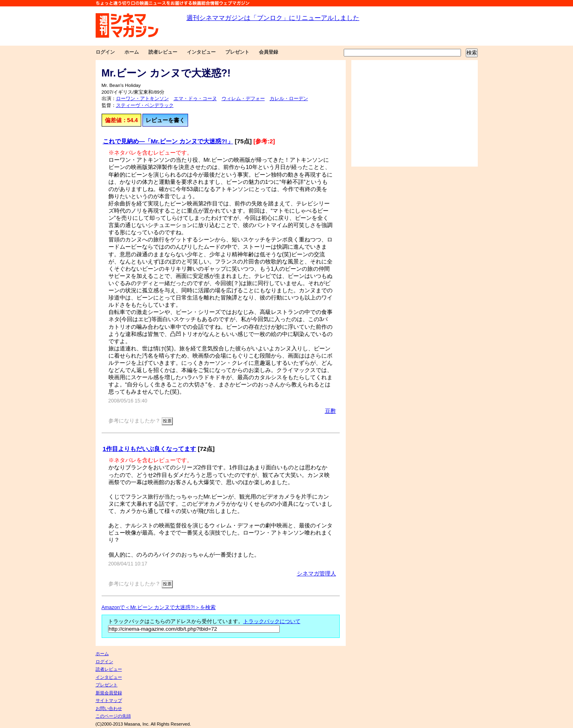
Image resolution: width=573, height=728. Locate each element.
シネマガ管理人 (317, 573)
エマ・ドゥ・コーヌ (195, 99)
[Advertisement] (415, 113)
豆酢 (331, 411)
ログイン (105, 52)
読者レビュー (163, 52)
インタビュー (201, 52)
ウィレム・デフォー (243, 99)
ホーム (132, 52)
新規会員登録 (109, 693)
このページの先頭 (113, 716)
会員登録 (268, 52)
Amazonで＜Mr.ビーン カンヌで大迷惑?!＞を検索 (159, 607)
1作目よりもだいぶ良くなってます (150, 449)
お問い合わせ (109, 708)
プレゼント (237, 52)
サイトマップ (109, 700)
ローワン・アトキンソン (142, 99)
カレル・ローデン (289, 99)
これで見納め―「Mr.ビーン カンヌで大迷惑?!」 (168, 141)
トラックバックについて (272, 621)
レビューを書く (165, 120)
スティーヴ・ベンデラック (145, 105)
